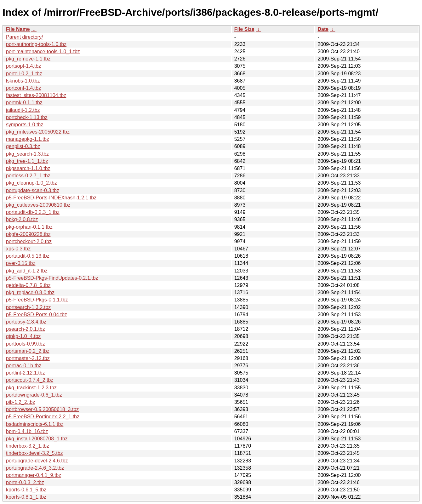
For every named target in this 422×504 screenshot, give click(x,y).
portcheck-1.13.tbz (27, 117)
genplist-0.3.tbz (23, 146)
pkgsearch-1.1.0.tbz (28, 168)
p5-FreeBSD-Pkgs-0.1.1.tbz (37, 300)
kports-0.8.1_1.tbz (26, 497)
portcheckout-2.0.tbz (29, 241)
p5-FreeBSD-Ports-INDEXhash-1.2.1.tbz (51, 198)
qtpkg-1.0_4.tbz (23, 336)
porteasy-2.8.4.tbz (26, 322)
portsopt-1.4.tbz (23, 66)
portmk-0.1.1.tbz (24, 103)
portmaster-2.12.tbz (28, 358)
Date (323, 29)
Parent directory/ (24, 37)
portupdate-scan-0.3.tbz (33, 190)
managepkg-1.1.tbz (28, 139)
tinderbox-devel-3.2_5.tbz (34, 453)
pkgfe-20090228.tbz (28, 234)
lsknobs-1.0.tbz (23, 81)
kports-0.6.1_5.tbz (26, 490)
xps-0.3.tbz (18, 249)
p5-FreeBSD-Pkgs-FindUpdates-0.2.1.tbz (52, 278)
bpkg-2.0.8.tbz (22, 219)
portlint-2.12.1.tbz (26, 373)
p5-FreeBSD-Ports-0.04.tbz (37, 315)
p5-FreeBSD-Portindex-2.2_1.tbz (43, 417)
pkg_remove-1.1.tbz (28, 59)
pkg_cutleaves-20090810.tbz (38, 205)
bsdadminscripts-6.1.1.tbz (35, 424)
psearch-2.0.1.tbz (26, 329)
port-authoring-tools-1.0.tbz (36, 44)
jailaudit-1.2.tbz (23, 110)
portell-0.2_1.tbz (24, 74)
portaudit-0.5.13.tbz (28, 256)
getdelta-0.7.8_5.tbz (28, 285)
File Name (18, 29)
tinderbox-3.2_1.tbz (28, 446)
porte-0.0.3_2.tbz (25, 482)
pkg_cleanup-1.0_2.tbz (31, 183)
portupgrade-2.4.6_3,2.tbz (35, 468)
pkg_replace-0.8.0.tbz (30, 292)
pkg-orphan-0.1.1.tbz (29, 227)
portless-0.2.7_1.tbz (28, 176)
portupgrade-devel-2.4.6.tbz (37, 461)
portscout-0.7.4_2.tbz (30, 380)
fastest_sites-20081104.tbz (36, 95)
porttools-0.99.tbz (26, 344)
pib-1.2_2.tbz (21, 402)
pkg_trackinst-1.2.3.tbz (31, 388)
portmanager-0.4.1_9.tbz (34, 475)
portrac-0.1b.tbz (24, 366)
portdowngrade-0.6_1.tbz (34, 395)
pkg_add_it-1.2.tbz (27, 271)
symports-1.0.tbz (25, 125)
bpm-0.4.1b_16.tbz (27, 431)
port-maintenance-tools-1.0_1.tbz (43, 52)
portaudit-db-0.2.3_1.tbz (33, 212)
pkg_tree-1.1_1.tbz (27, 161)
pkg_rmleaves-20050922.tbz (38, 132)
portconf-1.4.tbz (23, 88)
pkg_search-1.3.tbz (27, 154)
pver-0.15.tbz (21, 263)
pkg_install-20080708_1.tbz (37, 439)
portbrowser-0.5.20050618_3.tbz (42, 409)
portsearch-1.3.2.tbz (28, 307)
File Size (244, 29)
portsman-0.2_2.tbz (28, 351)
